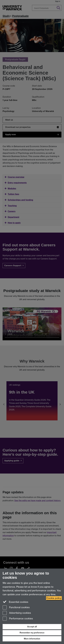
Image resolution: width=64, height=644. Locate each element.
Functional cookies (16, 608)
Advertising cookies (17, 613)
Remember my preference (32, 633)
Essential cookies (15, 602)
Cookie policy (54, 598)
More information (32, 639)
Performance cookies (18, 619)
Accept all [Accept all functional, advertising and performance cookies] (32, 627)
